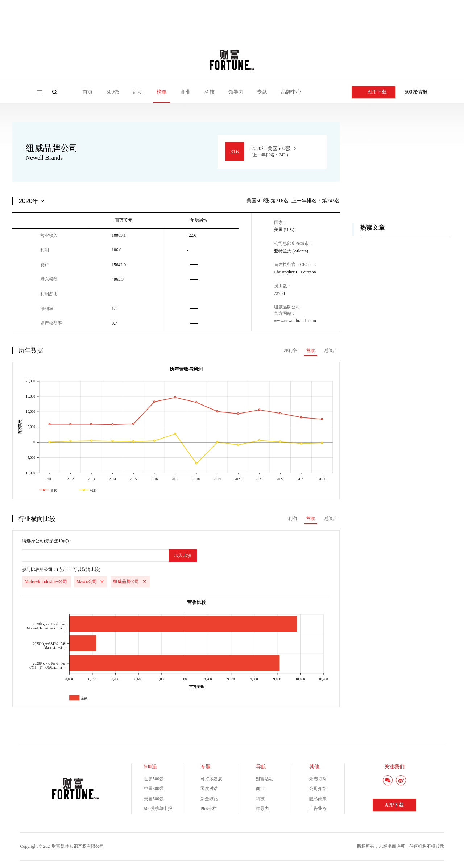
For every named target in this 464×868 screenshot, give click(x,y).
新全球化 (209, 799)
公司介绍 (318, 789)
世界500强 (154, 779)
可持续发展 (211, 779)
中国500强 (154, 789)
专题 (262, 92)
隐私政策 (318, 799)
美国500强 (154, 799)
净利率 (290, 350)
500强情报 (416, 92)
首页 (88, 92)
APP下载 (374, 92)
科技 (210, 92)
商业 (186, 92)
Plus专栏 (209, 809)
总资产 (331, 350)
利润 (293, 518)
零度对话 (209, 789)
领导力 (236, 92)
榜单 (162, 92)
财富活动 (265, 779)
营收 (311, 350)
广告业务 (318, 809)
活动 (138, 92)
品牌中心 (291, 92)
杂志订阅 (318, 779)
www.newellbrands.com (295, 321)
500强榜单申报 (158, 809)
